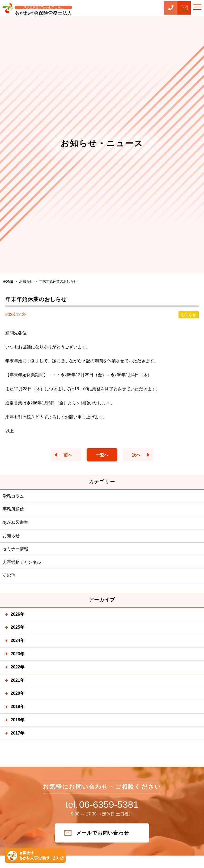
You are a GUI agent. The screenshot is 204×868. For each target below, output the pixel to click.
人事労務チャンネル (22, 562)
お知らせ (11, 536)
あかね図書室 (15, 522)
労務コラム (13, 496)
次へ (139, 455)
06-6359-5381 (102, 806)
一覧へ (102, 455)
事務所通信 (13, 509)
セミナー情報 (15, 549)
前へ (65, 455)
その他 (9, 575)
